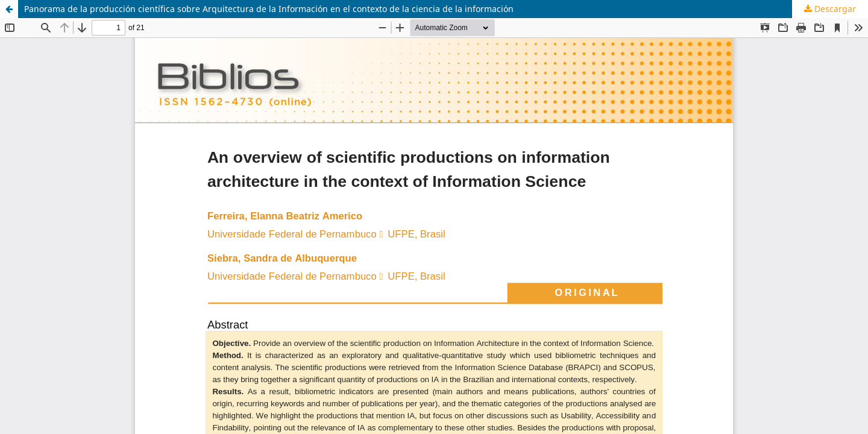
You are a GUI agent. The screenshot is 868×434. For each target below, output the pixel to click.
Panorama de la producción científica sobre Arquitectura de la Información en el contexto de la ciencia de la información (269, 9)
